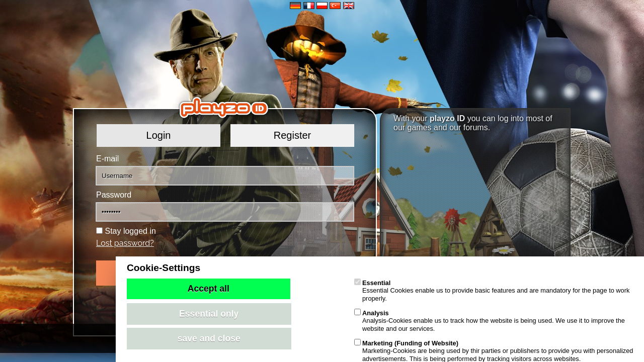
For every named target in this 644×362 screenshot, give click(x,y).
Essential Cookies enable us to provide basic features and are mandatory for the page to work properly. (492, 291)
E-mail (107, 159)
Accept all (209, 289)
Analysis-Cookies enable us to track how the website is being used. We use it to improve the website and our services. (490, 321)
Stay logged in (130, 231)
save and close (209, 338)
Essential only (209, 314)
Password (114, 195)
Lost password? (125, 243)
